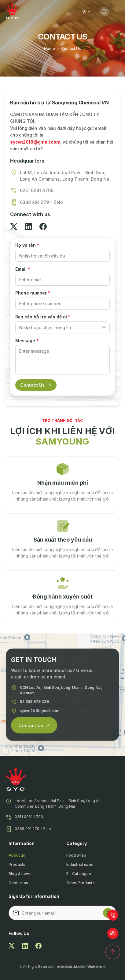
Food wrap (76, 855)
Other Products (81, 883)
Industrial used (80, 864)
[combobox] (63, 327)
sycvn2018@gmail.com (35, 142)
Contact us (18, 883)
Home (50, 49)
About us (17, 855)
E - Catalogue (79, 874)
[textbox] (59, 327)
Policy (47, 973)
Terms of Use (71, 973)
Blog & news (20, 874)
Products (17, 864)
